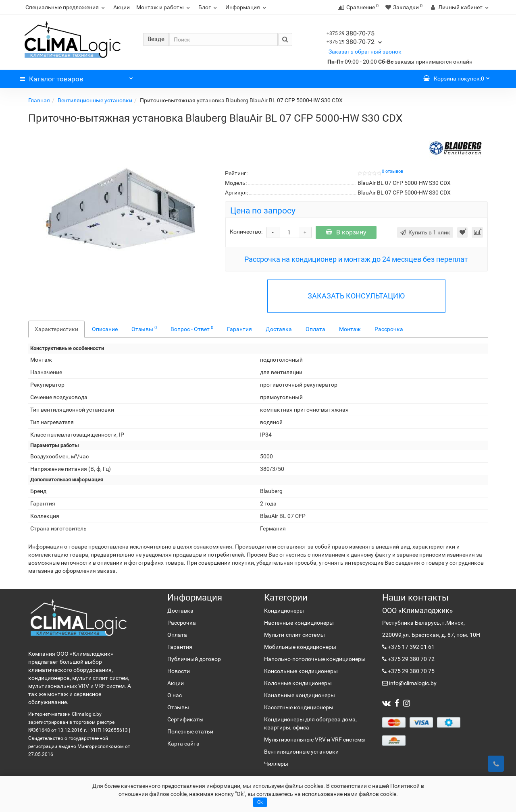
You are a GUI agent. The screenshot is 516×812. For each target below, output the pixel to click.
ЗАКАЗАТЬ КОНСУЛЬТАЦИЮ (356, 296)
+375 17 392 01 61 (411, 647)
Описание (105, 329)
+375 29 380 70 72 (411, 659)
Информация (247, 7)
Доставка (279, 329)
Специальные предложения (66, 7)
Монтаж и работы (164, 7)
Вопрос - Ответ (192, 329)
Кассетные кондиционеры (299, 707)
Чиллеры (276, 764)
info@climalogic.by (412, 683)
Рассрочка (389, 329)
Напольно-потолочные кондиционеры (315, 659)
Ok (260, 802)
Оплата (315, 329)
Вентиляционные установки (95, 100)
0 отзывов (392, 171)
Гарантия (239, 329)
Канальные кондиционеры (300, 695)
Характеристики (56, 329)
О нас (175, 695)
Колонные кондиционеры (298, 683)
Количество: (246, 232)
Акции (122, 7)
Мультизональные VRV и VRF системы (315, 739)
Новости (179, 671)
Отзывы (144, 329)
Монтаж (350, 329)
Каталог (77, 77)
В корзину (346, 232)
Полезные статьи (190, 731)
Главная (39, 100)
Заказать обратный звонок (365, 52)
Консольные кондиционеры (301, 671)
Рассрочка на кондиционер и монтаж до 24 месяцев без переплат (356, 259)
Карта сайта (183, 744)
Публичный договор (194, 659)
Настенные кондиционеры (299, 623)
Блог (209, 7)
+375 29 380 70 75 (411, 671)
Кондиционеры (284, 611)
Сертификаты (185, 719)
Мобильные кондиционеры (300, 647)
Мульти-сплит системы (294, 635)
